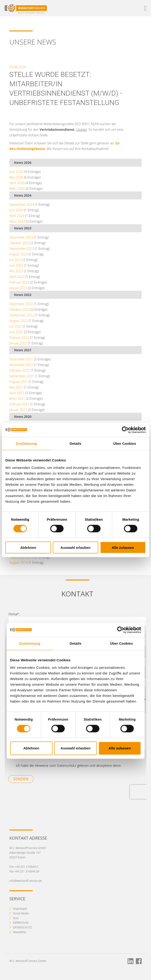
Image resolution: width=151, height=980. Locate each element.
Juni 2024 (16, 210)
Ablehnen (28, 547)
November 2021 (21, 365)
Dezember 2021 (21, 359)
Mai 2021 (16, 387)
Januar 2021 (18, 410)
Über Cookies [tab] (125, 443)
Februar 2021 (19, 404)
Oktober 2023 (20, 243)
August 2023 (19, 254)
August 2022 (19, 321)
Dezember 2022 (21, 304)
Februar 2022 (19, 338)
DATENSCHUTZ (22, 927)
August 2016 (19, 563)
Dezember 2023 (21, 237)
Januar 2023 (18, 288)
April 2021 (17, 393)
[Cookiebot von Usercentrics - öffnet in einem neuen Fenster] (125, 430)
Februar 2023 (19, 282)
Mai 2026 (16, 177)
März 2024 (17, 221)
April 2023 (17, 277)
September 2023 (22, 249)
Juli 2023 (16, 260)
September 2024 (22, 204)
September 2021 (22, 376)
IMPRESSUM (21, 923)
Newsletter (20, 932)
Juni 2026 (16, 172)
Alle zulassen (123, 547)
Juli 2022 (16, 326)
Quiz (16, 918)
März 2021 (17, 398)
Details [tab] (76, 443)
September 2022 (22, 315)
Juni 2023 (16, 265)
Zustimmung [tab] (26, 443)
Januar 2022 (18, 343)
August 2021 (19, 382)
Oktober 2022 (20, 309)
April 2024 (17, 216)
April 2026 (17, 183)
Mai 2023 (16, 271)
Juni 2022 (16, 332)
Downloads (20, 909)
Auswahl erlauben (75, 547)
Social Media (21, 913)
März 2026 (17, 189)
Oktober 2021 (20, 370)
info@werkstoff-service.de (26, 881)
